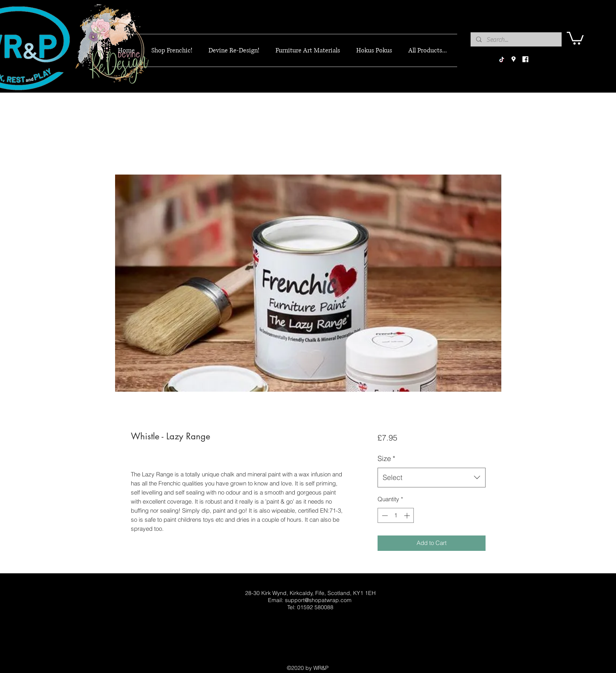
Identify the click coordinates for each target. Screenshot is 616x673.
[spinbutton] (396, 516)
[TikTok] (502, 59)
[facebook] (525, 59)
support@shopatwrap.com (318, 600)
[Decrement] (384, 516)
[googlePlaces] (514, 59)
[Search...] (516, 40)
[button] (575, 37)
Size (386, 458)
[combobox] (431, 478)
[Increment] (408, 516)
